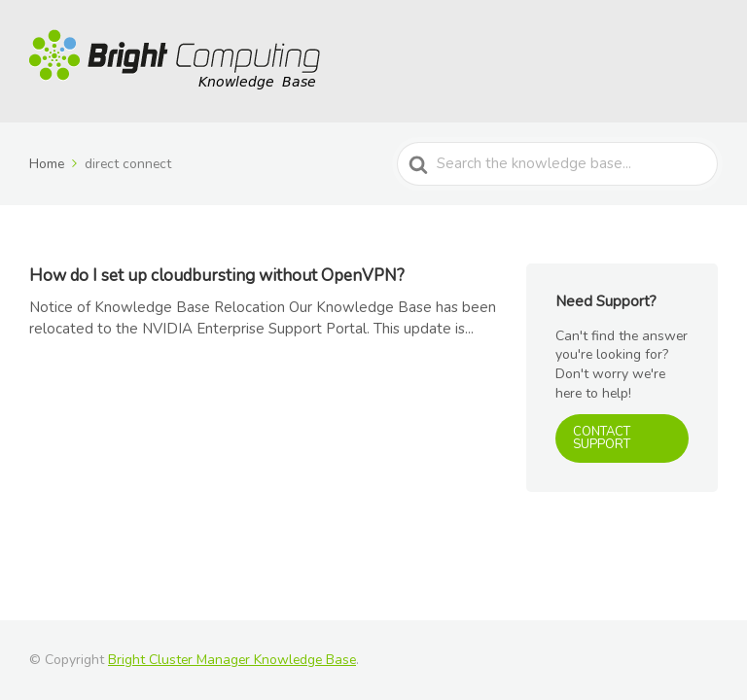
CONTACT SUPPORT (602, 438)
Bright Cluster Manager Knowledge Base (232, 660)
